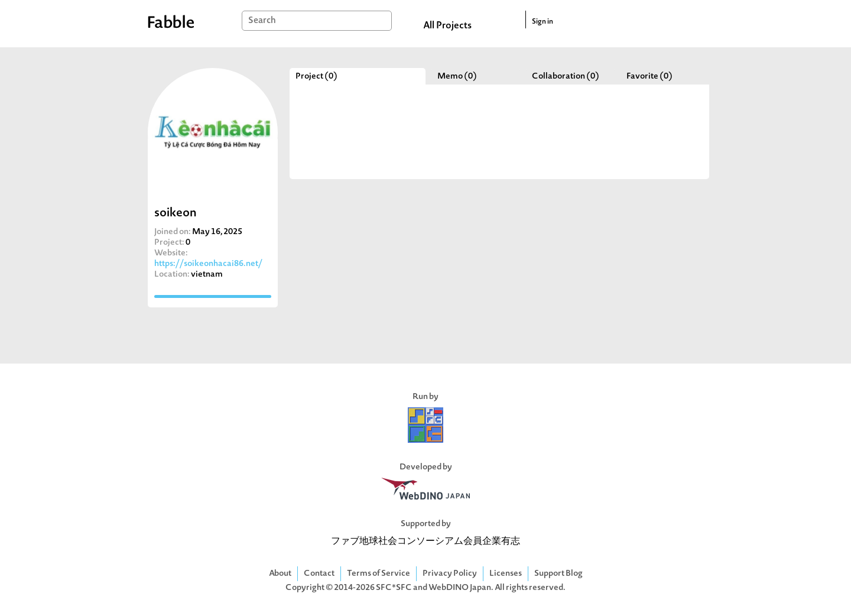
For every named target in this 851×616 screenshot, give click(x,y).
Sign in (543, 22)
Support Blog (558, 574)
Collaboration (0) (566, 77)
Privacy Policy (450, 574)
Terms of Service (379, 574)
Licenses (506, 574)
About (280, 574)
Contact (319, 574)
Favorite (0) (649, 77)
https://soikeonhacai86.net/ (208, 264)
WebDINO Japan (460, 588)
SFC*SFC (394, 588)
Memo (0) (457, 77)
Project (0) (316, 77)
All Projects (447, 26)
